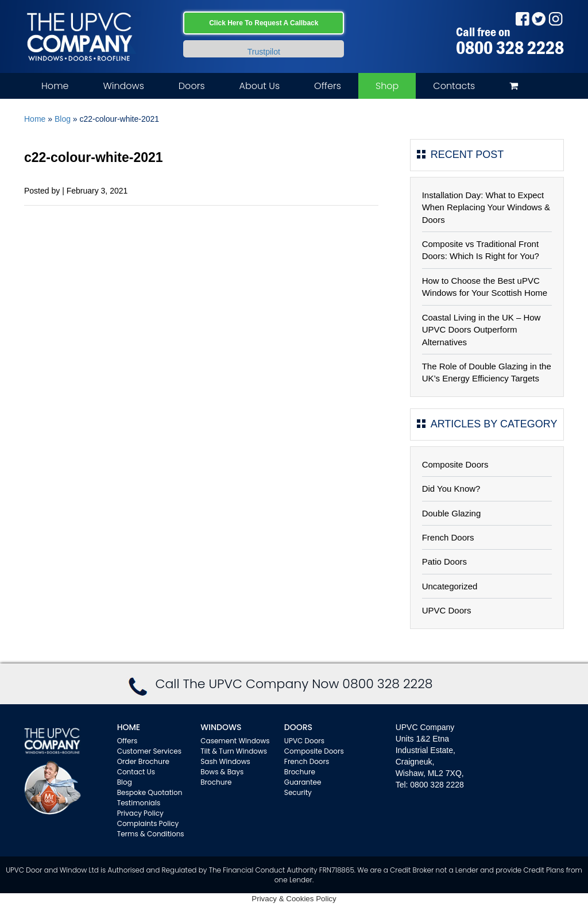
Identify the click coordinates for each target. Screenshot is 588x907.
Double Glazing (452, 513)
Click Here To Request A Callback (264, 23)
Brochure (216, 782)
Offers (328, 86)
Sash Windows (225, 761)
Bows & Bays (222, 772)
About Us (260, 86)
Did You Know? (451, 489)
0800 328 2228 (510, 48)
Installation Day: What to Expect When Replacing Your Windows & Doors (486, 207)
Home (55, 86)
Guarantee (303, 782)
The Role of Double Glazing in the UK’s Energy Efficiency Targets (487, 372)
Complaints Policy (148, 823)
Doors (192, 86)
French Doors (448, 537)
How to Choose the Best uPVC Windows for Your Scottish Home (485, 287)
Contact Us (136, 772)
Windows (123, 86)
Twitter (539, 19)
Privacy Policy (140, 813)
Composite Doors (455, 464)
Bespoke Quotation (150, 792)
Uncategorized (450, 586)
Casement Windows (235, 741)
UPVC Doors (447, 610)
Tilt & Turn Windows (234, 751)
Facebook (522, 19)
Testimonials (139, 803)
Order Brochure (143, 761)
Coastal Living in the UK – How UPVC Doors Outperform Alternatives (481, 330)
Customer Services (149, 751)
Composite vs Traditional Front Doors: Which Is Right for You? (481, 250)
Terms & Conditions (151, 834)
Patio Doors (444, 561)
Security (298, 792)
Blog (63, 119)
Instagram (556, 19)
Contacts (454, 86)
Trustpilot (264, 52)
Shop (387, 86)
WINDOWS (221, 727)
